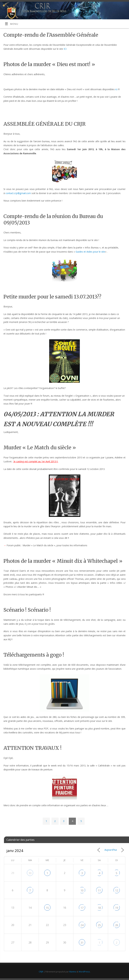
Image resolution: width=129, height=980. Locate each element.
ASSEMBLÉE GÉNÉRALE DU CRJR (45, 124)
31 (82, 943)
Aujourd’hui (111, 850)
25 (99, 925)
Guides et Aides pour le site (90, 252)
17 (82, 908)
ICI (65, 49)
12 (117, 890)
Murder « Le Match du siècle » (40, 447)
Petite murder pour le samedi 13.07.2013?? (52, 297)
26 (117, 925)
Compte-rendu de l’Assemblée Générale (51, 35)
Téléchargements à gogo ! (34, 655)
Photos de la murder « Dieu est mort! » (49, 64)
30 (30, 873)
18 (99, 908)
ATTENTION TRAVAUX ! (32, 748)
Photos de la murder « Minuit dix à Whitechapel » (63, 561)
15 (47, 908)
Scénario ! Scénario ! (27, 610)
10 (82, 890)
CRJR (41, 972)
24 (82, 925)
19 (117, 908)
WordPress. (85, 972)
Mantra (73, 972)
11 (99, 890)
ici (116, 89)
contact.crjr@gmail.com (18, 193)
